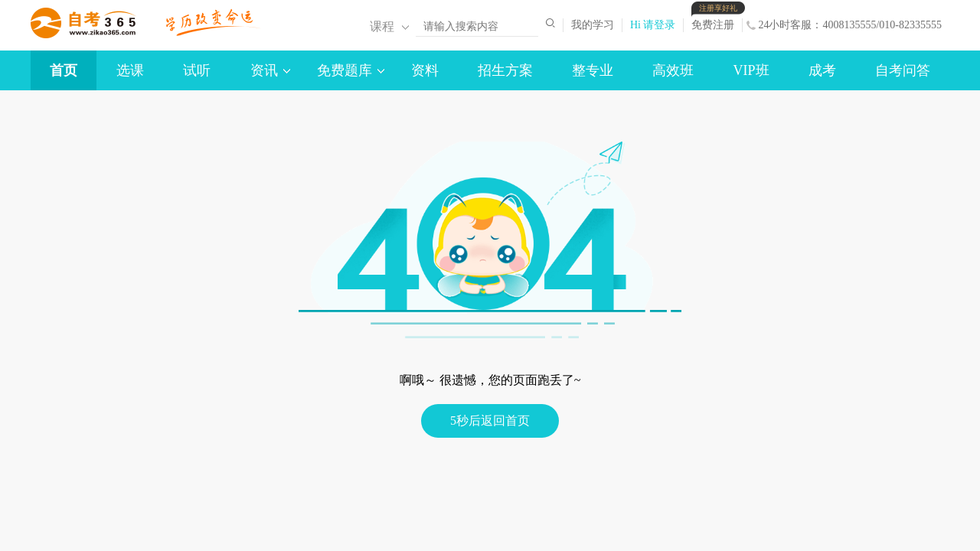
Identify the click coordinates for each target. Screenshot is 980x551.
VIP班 (751, 70)
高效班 (673, 70)
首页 (64, 70)
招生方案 (505, 70)
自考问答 (903, 70)
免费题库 (345, 70)
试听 (197, 70)
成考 (822, 70)
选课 (130, 70)
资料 (425, 70)
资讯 (264, 70)
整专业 (593, 70)
